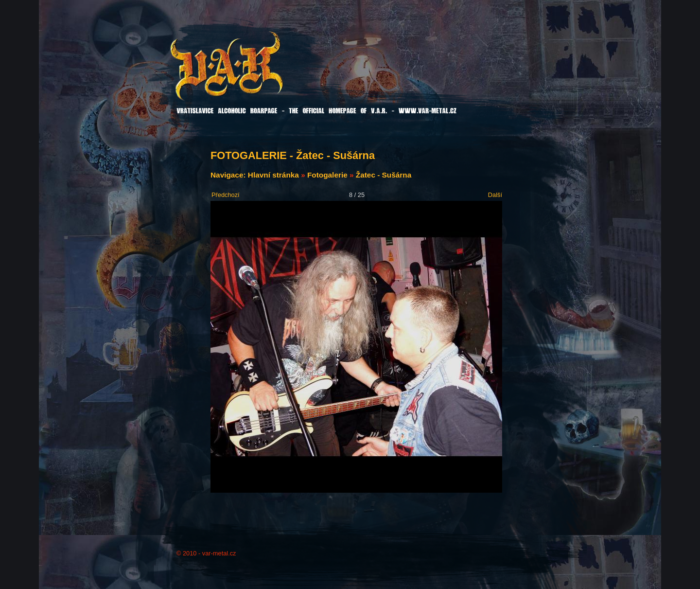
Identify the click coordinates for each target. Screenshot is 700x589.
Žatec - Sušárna (384, 175)
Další (495, 195)
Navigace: (229, 175)
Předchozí (226, 195)
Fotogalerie (327, 175)
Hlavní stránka (273, 175)
